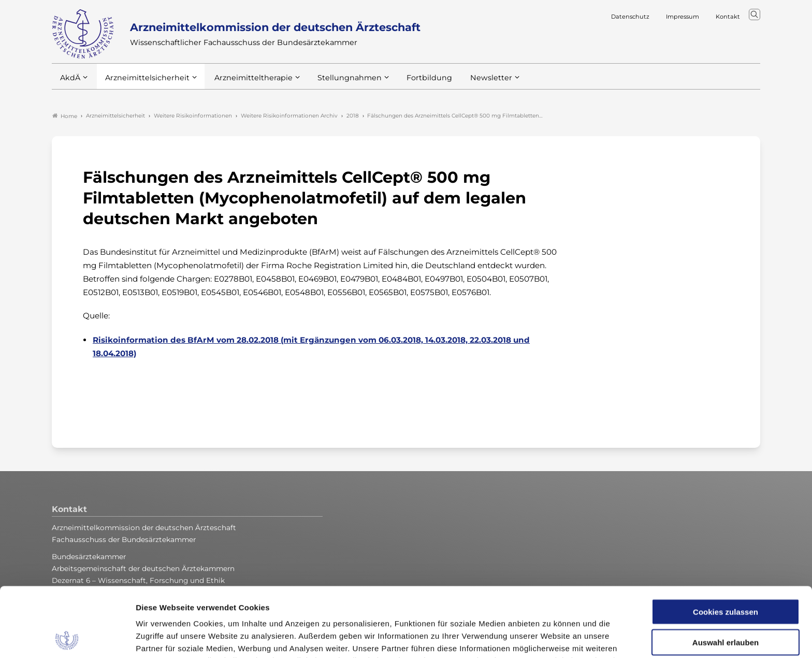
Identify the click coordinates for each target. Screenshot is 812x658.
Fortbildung (411, 82)
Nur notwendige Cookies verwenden (726, 607)
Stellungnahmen (336, 82)
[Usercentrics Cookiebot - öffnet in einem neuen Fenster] (67, 638)
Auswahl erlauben (726, 573)
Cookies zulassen (726, 542)
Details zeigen (551, 638)
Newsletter (470, 82)
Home (65, 116)
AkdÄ (70, 82)
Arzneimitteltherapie (245, 82)
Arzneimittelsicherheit (144, 82)
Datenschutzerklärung (471, 604)
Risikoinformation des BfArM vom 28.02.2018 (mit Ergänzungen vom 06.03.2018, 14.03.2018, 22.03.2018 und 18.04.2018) (311, 347)
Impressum (545, 604)
